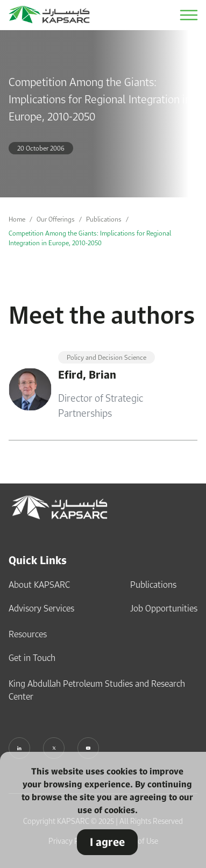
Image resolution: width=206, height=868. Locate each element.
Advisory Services (41, 608)
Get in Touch (32, 658)
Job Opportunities (164, 608)
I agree (107, 842)
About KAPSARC (39, 585)
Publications (104, 219)
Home (17, 219)
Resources (28, 634)
